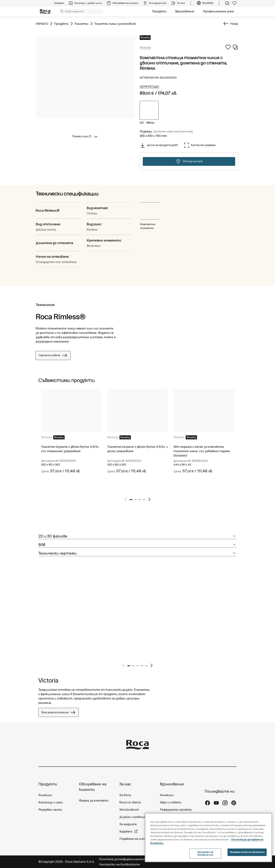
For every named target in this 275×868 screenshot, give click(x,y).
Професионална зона (218, 11)
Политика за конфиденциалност (123, 859)
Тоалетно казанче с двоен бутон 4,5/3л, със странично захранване (70, 449)
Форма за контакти (94, 800)
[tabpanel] (71, 441)
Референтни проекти (176, 810)
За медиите (128, 824)
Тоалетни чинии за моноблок (115, 23)
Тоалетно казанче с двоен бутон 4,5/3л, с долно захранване (138, 449)
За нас (125, 784)
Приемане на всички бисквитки (247, 852)
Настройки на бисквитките (119, 864)
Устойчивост (129, 810)
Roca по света (130, 802)
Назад (234, 24)
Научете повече (53, 355)
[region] (208, 838)
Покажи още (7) (82, 136)
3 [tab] (140, 500)
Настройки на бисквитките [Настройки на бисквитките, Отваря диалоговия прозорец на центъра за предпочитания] (205, 853)
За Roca (125, 795)
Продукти (159, 11)
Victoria (46, 437)
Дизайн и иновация (133, 817)
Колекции (45, 795)
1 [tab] (131, 500)
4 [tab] (144, 500)
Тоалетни (81, 23)
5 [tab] (146, 666)
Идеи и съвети (171, 802)
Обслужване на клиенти (93, 787)
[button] (62, 11)
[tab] (137, 536)
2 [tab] (135, 500)
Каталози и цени (51, 802)
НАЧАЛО (42, 23)
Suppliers (126, 831)
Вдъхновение (185, 11)
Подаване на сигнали (135, 839)
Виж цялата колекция (59, 712)
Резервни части (50, 810)
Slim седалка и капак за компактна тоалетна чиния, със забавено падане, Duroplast (202, 451)
